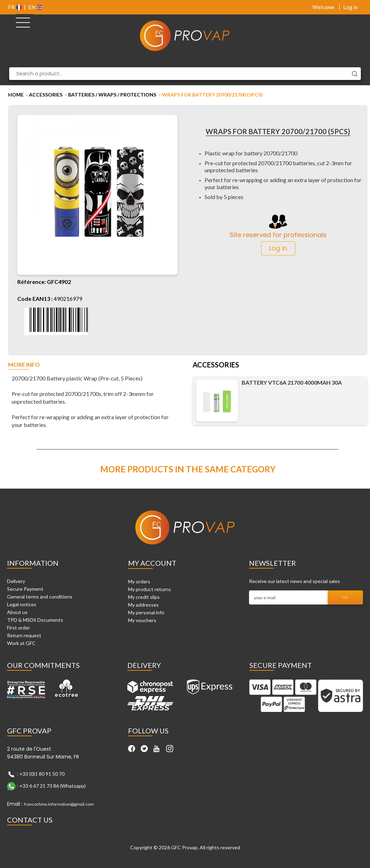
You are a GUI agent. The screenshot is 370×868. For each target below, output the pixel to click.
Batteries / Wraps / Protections (112, 95)
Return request (24, 635)
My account (152, 563)
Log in (350, 7)
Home (16, 95)
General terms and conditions (40, 597)
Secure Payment (25, 589)
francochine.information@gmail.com (59, 804)
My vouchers (142, 620)
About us (17, 612)
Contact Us (30, 820)
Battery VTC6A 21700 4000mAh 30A (292, 382)
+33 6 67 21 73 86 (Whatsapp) (53, 786)
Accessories (46, 95)
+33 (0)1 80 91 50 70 (42, 774)
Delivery (16, 581)
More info (24, 365)
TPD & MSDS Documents (35, 620)
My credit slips (144, 597)
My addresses (143, 605)
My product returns (150, 589)
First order (19, 628)
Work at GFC (21, 643)
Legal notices (22, 604)
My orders (139, 581)
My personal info (146, 612)
